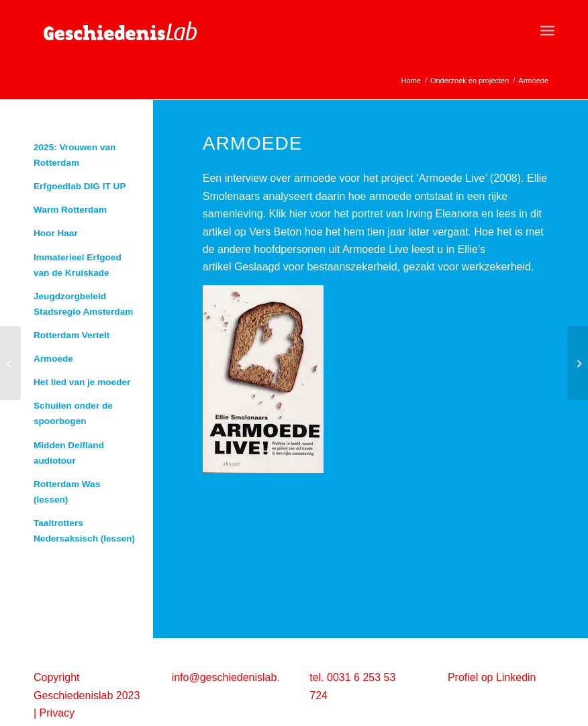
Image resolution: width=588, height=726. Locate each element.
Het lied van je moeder (82, 382)
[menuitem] (547, 31)
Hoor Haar (56, 233)
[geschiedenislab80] (134, 31)
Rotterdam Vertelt (71, 335)
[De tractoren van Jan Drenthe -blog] (10, 363)
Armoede (53, 359)
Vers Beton (275, 232)
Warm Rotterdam (70, 210)
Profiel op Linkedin (492, 677)
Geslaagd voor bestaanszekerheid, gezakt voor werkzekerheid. (384, 267)
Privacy (57, 713)
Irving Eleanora (442, 214)
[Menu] (547, 31)
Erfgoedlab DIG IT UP (80, 186)
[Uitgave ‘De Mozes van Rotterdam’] (578, 363)
